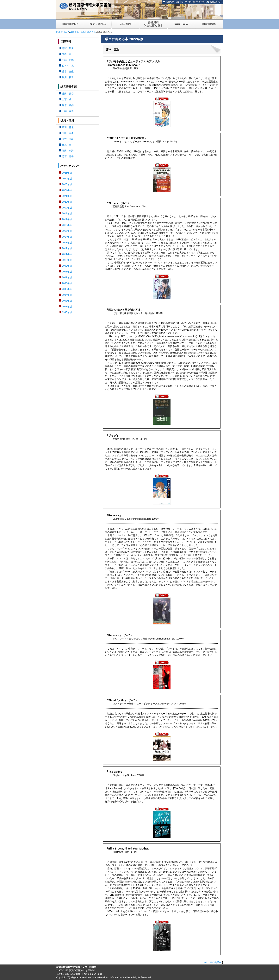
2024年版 (67, 179)
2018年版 (67, 213)
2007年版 (67, 277)
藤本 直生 (68, 72)
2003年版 (67, 301)
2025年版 (67, 173)
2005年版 (67, 289)
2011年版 (67, 254)
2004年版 (67, 295)
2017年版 (67, 219)
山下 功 (67, 99)
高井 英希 (68, 139)
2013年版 (67, 243)
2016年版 (67, 225)
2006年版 (67, 283)
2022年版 (67, 190)
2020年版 (67, 202)
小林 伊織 (68, 60)
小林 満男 (68, 111)
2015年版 (67, 231)
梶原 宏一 (68, 145)
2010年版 (67, 260)
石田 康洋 (68, 151)
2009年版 (67, 266)
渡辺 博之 (68, 127)
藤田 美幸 (68, 94)
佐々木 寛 (68, 66)
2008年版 (67, 272)
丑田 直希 (68, 133)
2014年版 (67, 237)
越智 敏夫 (68, 48)
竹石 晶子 (68, 156)
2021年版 (67, 196)
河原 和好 (68, 105)
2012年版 (67, 248)
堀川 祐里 (68, 77)
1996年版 (67, 312)
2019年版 (67, 208)
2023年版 (67, 184)
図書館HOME (62, 32)
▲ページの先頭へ (212, 962)
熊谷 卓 (67, 54)
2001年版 (67, 307)
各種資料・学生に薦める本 (83, 32)
